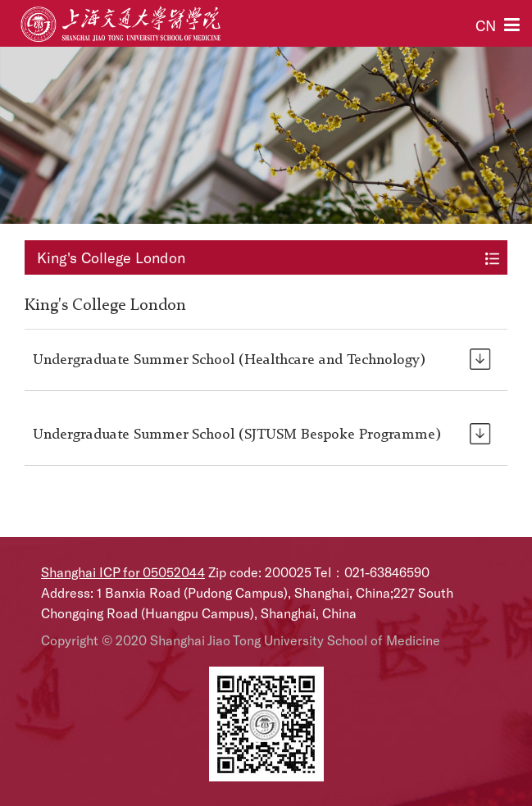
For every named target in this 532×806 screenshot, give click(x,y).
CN (486, 25)
